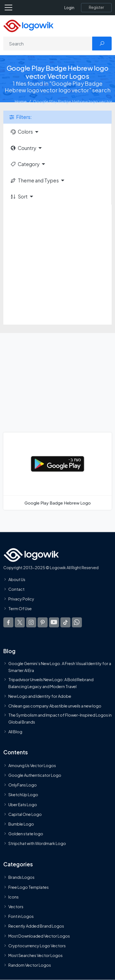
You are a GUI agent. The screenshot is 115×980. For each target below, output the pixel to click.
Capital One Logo (25, 814)
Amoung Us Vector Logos (32, 765)
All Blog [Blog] (15, 732)
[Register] (96, 7)
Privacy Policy (21, 599)
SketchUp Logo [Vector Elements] (23, 795)
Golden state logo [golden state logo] (26, 834)
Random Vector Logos (30, 965)
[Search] (48, 44)
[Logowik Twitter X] (20, 622)
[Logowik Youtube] (54, 622)
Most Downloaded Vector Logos (39, 936)
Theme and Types (34, 180)
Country (23, 148)
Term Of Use (20, 609)
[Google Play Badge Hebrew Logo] (58, 471)
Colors (21, 132)
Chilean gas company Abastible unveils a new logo (55, 706)
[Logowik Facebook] (8, 622)
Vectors (16, 907)
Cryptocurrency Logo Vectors (37, 946)
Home (21, 101)
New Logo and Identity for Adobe (40, 696)
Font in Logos (21, 916)
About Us (17, 579)
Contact (16, 589)
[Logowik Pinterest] (43, 622)
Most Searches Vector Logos (36, 955)
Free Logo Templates (29, 887)
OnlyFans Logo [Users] (23, 785)
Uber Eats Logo (23, 804)
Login (69, 8)
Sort (19, 197)
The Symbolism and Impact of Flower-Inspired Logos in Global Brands (60, 718)
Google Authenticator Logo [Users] (35, 775)
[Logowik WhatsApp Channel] (77, 622)
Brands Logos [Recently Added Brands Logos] (21, 877)
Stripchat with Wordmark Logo (37, 843)
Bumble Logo (21, 824)
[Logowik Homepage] (28, 25)
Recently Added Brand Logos (36, 926)
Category (25, 164)
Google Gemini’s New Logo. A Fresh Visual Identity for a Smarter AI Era (60, 667)
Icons (14, 897)
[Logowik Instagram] (31, 622)
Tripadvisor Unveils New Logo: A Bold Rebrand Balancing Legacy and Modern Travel (51, 683)
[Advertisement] (58, 265)
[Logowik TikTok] (65, 622)
